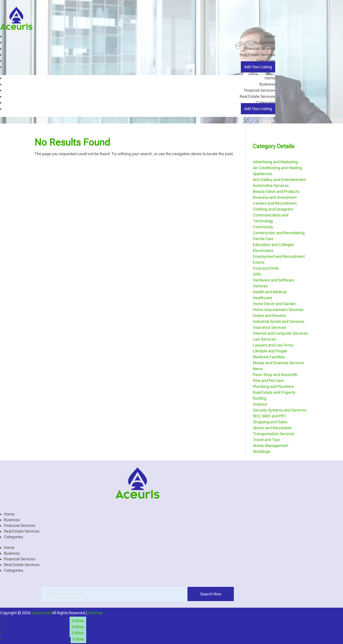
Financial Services (260, 48)
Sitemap (95, 613)
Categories (266, 61)
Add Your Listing (258, 67)
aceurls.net (41, 613)
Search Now (211, 594)
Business (267, 42)
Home (270, 36)
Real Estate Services (257, 55)
